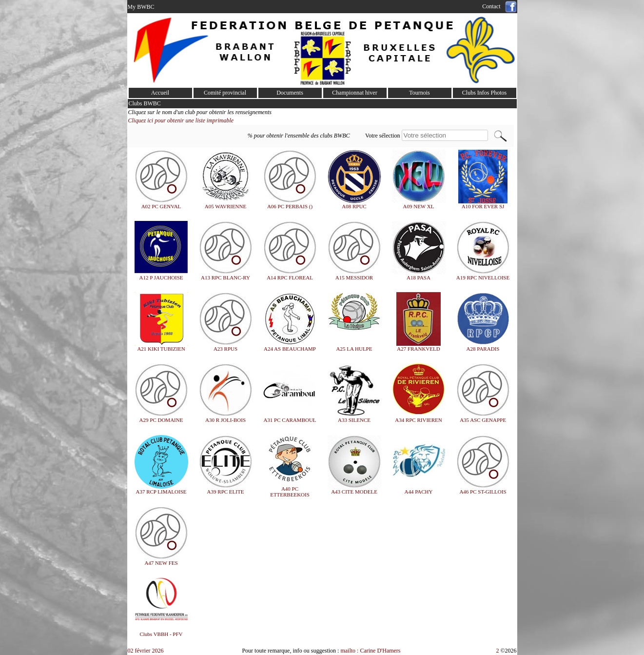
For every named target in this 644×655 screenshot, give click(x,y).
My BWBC (141, 7)
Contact (493, 6)
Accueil (160, 93)
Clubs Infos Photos (484, 93)
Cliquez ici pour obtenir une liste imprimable (181, 120)
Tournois (420, 93)
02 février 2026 (146, 651)
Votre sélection (382, 136)
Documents (290, 93)
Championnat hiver (354, 93)
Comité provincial (225, 93)
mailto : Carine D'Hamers (371, 651)
